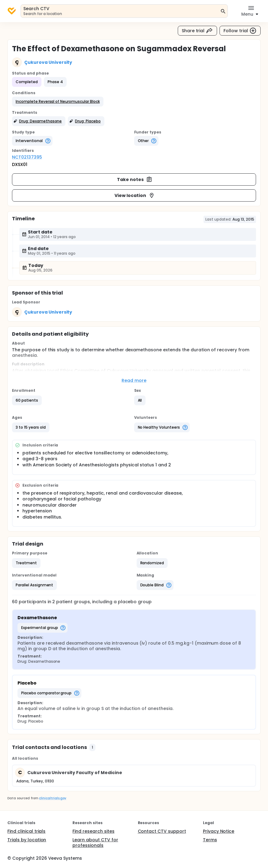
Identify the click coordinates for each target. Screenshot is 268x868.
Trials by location (27, 840)
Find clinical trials (26, 831)
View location (135, 195)
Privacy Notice (219, 831)
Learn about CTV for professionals (95, 843)
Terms (210, 840)
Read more (134, 380)
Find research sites (93, 831)
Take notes (135, 179)
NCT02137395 (27, 157)
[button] (58, 102)
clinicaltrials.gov (52, 798)
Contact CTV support (162, 831)
